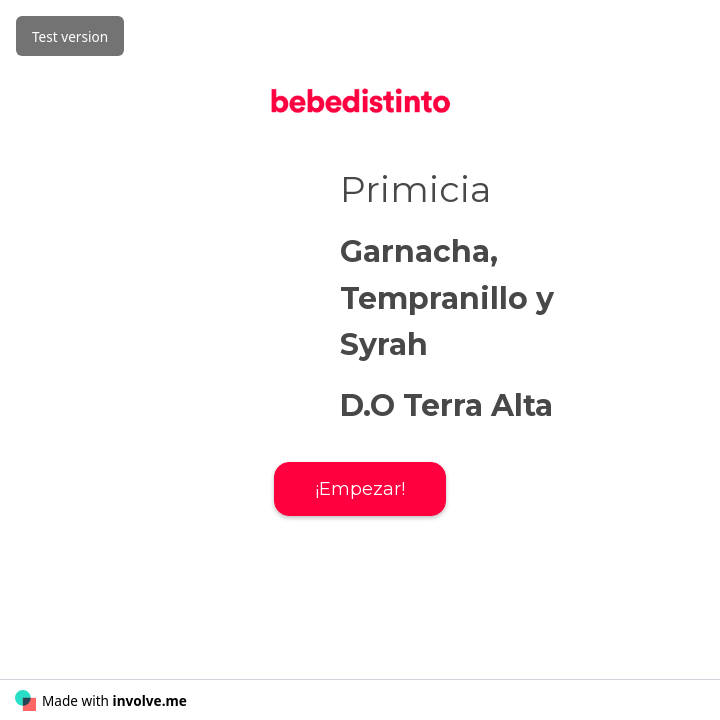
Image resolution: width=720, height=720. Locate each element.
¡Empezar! (360, 489)
